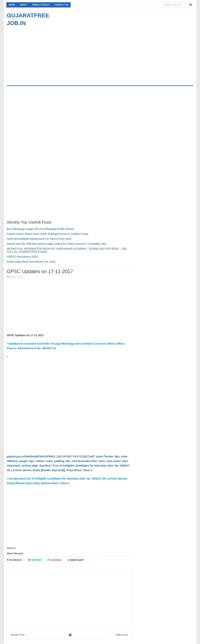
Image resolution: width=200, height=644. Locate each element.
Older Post (122, 635)
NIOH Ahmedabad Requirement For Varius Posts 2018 (39, 239)
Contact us (61, 5)
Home (12, 5)
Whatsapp (76, 560)
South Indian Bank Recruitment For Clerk (31, 262)
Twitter (35, 560)
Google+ (55, 560)
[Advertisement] (39, 54)
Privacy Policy (41, 5)
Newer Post (18, 635)
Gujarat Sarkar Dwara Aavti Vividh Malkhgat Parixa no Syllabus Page (48, 234)
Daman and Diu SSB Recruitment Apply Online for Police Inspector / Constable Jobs (57, 244)
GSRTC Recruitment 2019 (22, 257)
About (24, 5)
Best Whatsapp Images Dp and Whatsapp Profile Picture (40, 229)
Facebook (14, 560)
